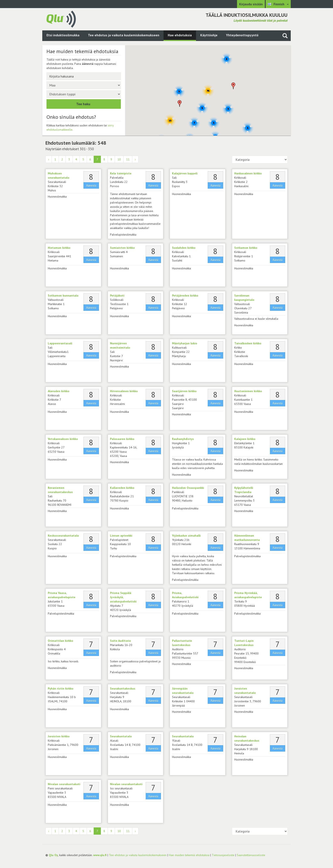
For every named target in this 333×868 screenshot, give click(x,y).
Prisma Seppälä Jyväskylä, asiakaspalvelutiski (123, 597)
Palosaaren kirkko (122, 439)
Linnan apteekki (121, 536)
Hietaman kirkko (59, 248)
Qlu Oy (53, 855)
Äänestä (91, 185)
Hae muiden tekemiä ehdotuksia (189, 855)
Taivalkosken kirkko (248, 343)
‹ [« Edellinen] (49, 159)
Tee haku (83, 104)
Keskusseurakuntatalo (63, 536)
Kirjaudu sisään (251, 4)
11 (128, 159)
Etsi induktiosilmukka (63, 35)
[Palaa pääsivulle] (61, 19)
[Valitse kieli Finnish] (278, 4)
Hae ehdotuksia (180, 35)
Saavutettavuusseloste (251, 855)
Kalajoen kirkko (245, 439)
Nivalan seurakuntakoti (64, 784)
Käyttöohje (209, 35)
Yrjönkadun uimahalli (186, 536)
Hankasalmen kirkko (248, 173)
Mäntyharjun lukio (185, 343)
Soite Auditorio (120, 641)
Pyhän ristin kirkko (61, 688)
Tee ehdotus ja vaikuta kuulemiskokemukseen (124, 35)
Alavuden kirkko (59, 391)
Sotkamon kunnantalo (63, 295)
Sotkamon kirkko (246, 248)
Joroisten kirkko (59, 736)
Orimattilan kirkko (60, 641)
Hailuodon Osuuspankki (188, 488)
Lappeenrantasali (60, 343)
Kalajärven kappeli (185, 173)
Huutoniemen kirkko (248, 391)
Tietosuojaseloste (223, 855)
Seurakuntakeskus (123, 688)
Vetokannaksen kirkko (63, 439)
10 (119, 159)
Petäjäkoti (117, 295)
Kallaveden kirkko (122, 488)
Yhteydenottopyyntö (242, 35)
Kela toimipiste (121, 173)
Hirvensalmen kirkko (124, 391)
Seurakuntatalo (121, 736)
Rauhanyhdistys (183, 439)
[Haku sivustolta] (285, 36)
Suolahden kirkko (184, 248)
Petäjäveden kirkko (185, 295)
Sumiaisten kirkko (122, 248)
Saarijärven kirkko (184, 391)
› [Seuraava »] (135, 159)
